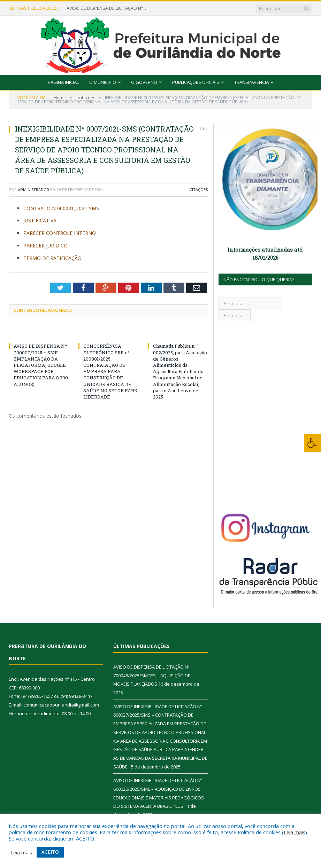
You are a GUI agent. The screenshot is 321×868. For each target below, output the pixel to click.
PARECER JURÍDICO (45, 246)
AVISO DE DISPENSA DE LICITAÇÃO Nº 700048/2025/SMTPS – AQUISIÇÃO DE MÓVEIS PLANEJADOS (108, 8)
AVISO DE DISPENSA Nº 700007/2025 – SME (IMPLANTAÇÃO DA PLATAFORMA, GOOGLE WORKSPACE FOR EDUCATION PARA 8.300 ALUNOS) (41, 365)
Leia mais (295, 832)
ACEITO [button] (50, 852)
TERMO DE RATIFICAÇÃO (52, 258)
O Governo (144, 82)
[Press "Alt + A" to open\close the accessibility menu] (312, 443)
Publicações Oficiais (196, 82)
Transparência (251, 82)
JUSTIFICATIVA (40, 220)
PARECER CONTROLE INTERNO (60, 233)
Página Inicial (63, 82)
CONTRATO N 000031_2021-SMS (61, 208)
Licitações (197, 190)
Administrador (33, 190)
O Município (103, 82)
